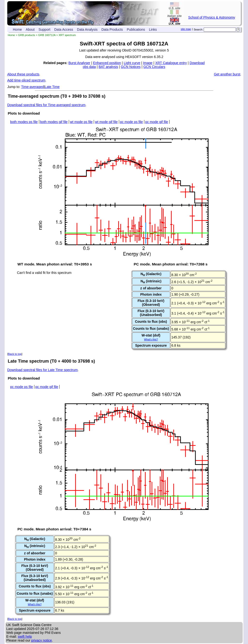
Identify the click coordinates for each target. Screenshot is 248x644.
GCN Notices (131, 67)
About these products (23, 74)
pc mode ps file (132, 122)
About (30, 29)
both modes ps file (24, 122)
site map (186, 29)
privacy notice (42, 640)
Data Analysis (87, 29)
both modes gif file (54, 122)
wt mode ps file (81, 122)
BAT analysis (108, 67)
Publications (136, 29)
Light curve (132, 63)
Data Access (64, 29)
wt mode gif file (106, 122)
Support (44, 29)
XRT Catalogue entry (171, 63)
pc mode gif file (157, 122)
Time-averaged (32, 87)
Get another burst (227, 74)
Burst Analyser (79, 63)
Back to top (15, 354)
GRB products (27, 35)
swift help (25, 637)
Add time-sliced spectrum (26, 80)
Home (17, 29)
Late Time (52, 87)
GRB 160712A (47, 35)
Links (153, 29)
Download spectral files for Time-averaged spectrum (46, 105)
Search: (198, 29)
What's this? (151, 339)
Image (148, 63)
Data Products (112, 29)
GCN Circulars (154, 67)
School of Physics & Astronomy (212, 17)
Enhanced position (107, 63)
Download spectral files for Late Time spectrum (43, 370)
